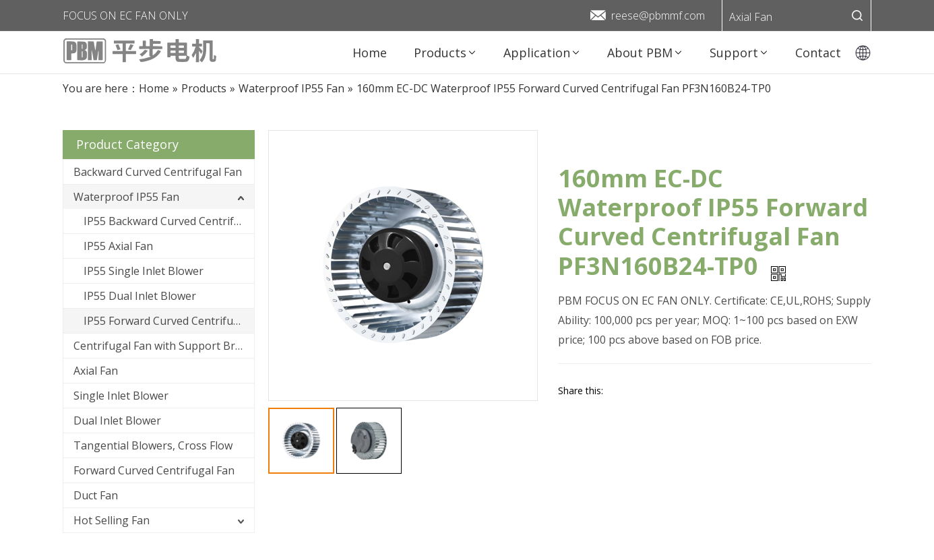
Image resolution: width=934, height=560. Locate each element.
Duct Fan (96, 495)
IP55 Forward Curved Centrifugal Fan (169, 321)
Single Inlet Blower (121, 396)
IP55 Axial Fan (118, 246)
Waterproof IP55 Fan (126, 197)
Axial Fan (751, 17)
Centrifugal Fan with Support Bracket (164, 346)
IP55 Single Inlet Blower (144, 271)
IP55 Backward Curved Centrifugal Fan (169, 221)
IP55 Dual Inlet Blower (140, 296)
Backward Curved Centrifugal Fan (158, 172)
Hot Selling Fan (112, 520)
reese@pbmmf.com (658, 15)
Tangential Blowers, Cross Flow (153, 445)
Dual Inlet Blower (117, 421)
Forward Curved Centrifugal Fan (154, 470)
